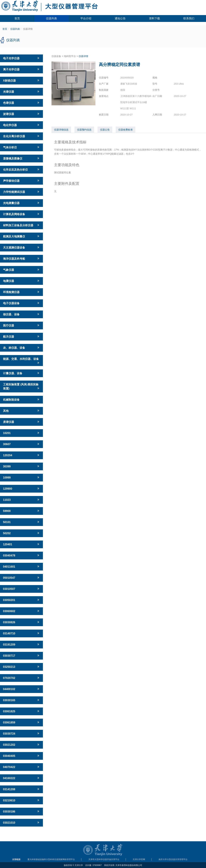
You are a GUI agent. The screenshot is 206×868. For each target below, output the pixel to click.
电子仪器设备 (22, 303)
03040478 (22, 555)
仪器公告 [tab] (105, 130)
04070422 (22, 767)
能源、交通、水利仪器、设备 (22, 361)
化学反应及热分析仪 (22, 169)
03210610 (22, 800)
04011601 (22, 566)
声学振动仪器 (22, 181)
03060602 (22, 611)
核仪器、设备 (22, 314)
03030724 (22, 733)
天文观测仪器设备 (22, 247)
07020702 (22, 678)
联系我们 (189, 18)
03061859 (22, 722)
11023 (22, 500)
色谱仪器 (22, 103)
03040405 (22, 756)
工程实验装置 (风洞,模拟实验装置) (22, 386)
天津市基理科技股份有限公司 (129, 865)
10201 (22, 433)
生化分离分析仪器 (22, 136)
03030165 (22, 700)
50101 (22, 522)
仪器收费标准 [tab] (125, 130)
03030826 (22, 622)
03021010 (22, 822)
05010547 (22, 578)
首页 (17, 18)
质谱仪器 (22, 422)
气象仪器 (22, 270)
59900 (22, 511)
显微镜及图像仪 (22, 158)
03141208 (22, 789)
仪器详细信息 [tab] (61, 130)
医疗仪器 (22, 325)
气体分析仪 (22, 147)
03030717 (22, 655)
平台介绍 (86, 18)
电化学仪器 (22, 125)
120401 (22, 544)
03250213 (22, 667)
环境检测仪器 (22, 292)
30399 (22, 466)
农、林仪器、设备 (22, 348)
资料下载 (154, 18)
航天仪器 (22, 336)
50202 (22, 533)
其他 (22, 411)
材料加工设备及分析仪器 (22, 225)
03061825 (22, 711)
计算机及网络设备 (22, 214)
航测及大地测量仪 (22, 236)
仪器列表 (51, 18)
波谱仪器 (22, 114)
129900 (22, 488)
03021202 (22, 745)
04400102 (22, 689)
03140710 (22, 633)
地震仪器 (22, 281)
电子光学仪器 (22, 58)
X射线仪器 (22, 80)
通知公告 (120, 18)
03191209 (22, 644)
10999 (22, 477)
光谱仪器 (22, 91)
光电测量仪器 (22, 203)
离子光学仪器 (22, 69)
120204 (22, 455)
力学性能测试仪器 (22, 192)
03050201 (22, 600)
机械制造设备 (22, 399)
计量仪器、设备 (22, 373)
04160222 (22, 778)
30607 (22, 444)
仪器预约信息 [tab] (84, 130)
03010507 (22, 589)
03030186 (22, 811)
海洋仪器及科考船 (22, 258)
